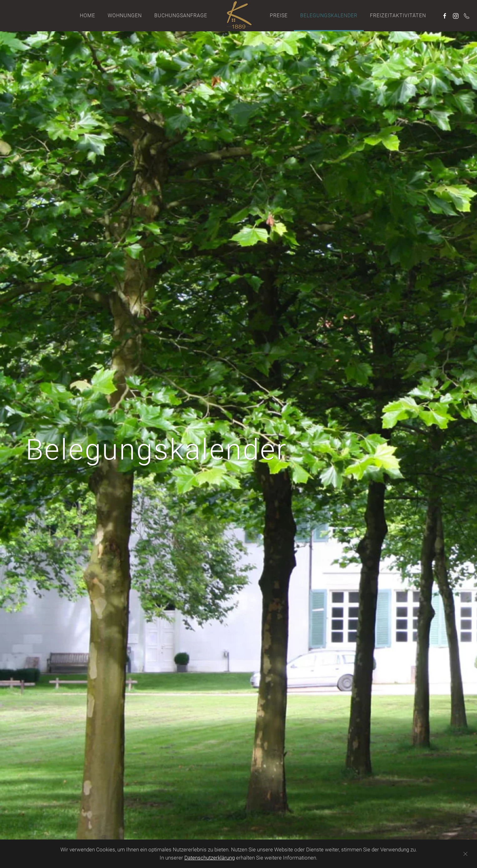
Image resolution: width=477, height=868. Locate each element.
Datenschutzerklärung (210, 858)
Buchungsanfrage (181, 16)
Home (87, 16)
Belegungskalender (329, 16)
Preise (279, 16)
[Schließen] (465, 854)
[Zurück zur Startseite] (238, 16)
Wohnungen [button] (125, 16)
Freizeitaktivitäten (398, 16)
